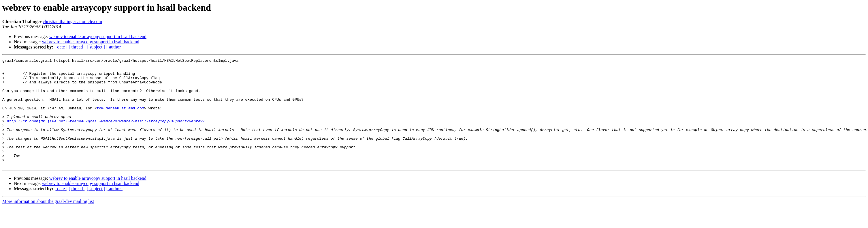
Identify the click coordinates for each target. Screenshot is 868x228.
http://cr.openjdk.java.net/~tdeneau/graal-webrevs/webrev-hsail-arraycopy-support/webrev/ (106, 134)
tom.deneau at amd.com (120, 118)
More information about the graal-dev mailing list (48, 223)
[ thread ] (77, 47)
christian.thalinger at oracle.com (72, 22)
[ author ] (115, 47)
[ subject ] (96, 47)
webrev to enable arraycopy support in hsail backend (98, 37)
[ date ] (61, 47)
